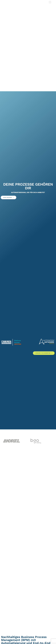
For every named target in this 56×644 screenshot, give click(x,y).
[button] (50, 2)
